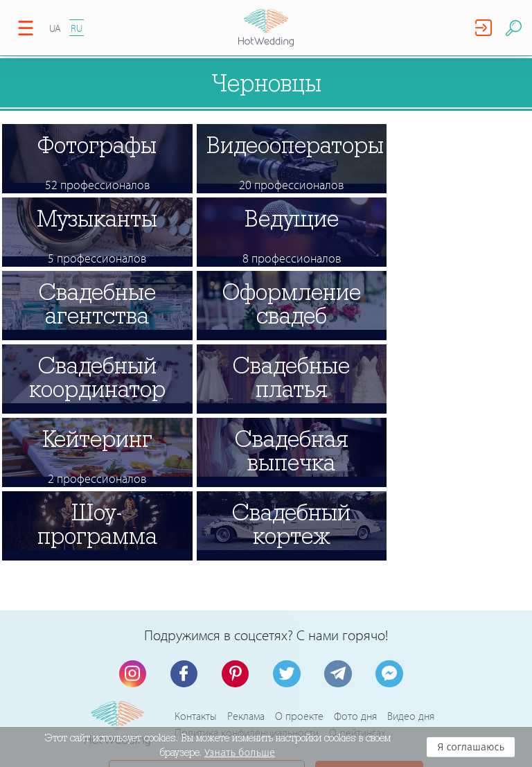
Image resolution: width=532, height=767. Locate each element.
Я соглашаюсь (471, 747)
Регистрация (362, 632)
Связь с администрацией (207, 632)
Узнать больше (240, 752)
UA (55, 28)
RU (77, 28)
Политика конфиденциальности (247, 585)
